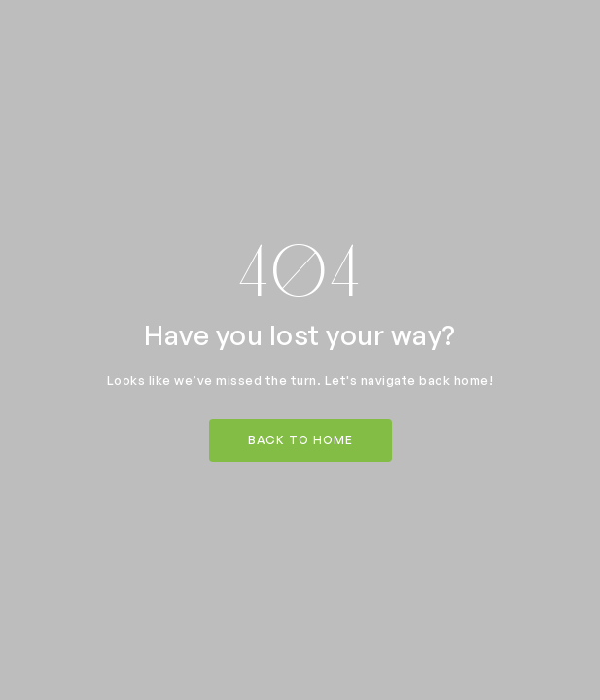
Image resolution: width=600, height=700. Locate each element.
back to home (300, 440)
